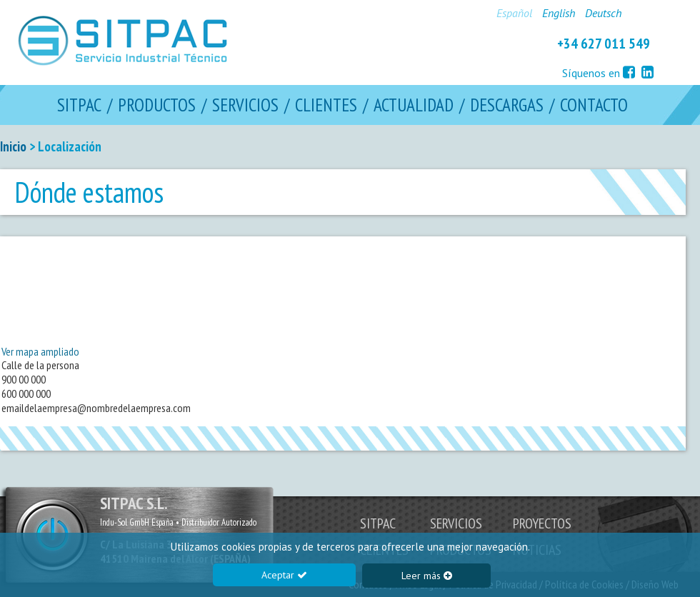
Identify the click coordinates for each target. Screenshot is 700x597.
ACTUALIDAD (414, 105)
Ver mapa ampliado (40, 351)
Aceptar (284, 575)
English (559, 13)
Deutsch (603, 13)
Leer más (427, 576)
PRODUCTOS (157, 105)
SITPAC (79, 105)
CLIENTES (326, 105)
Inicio (13, 146)
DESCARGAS (507, 105)
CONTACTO (594, 105)
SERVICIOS (245, 105)
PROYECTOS (542, 523)
